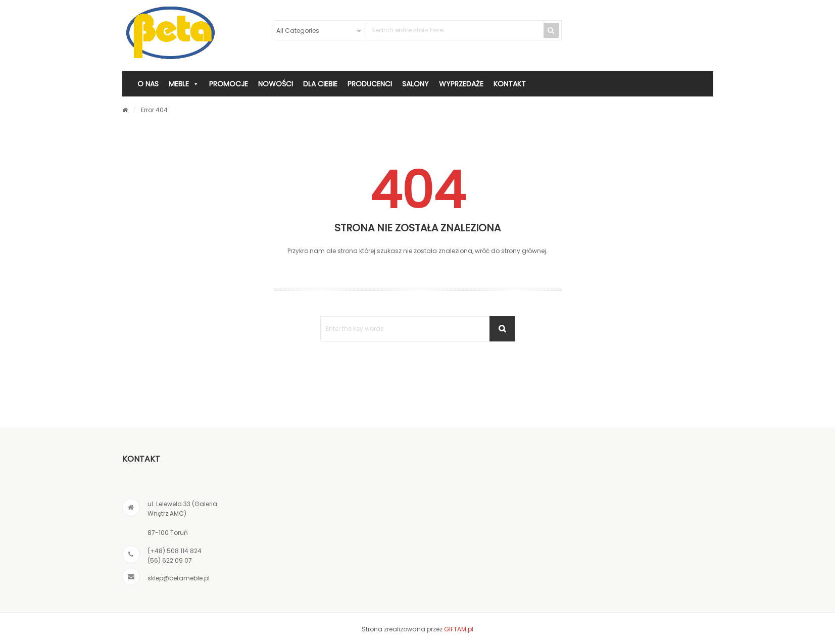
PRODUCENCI (370, 84)
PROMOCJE (229, 84)
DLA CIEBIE (320, 84)
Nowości (276, 84)
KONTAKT (510, 84)
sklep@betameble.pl (179, 578)
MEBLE (184, 84)
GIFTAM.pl (459, 629)
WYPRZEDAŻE (461, 84)
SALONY (415, 84)
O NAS (148, 84)
